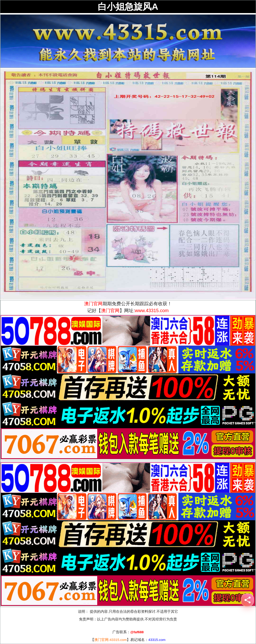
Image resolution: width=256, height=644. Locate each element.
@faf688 (137, 632)
